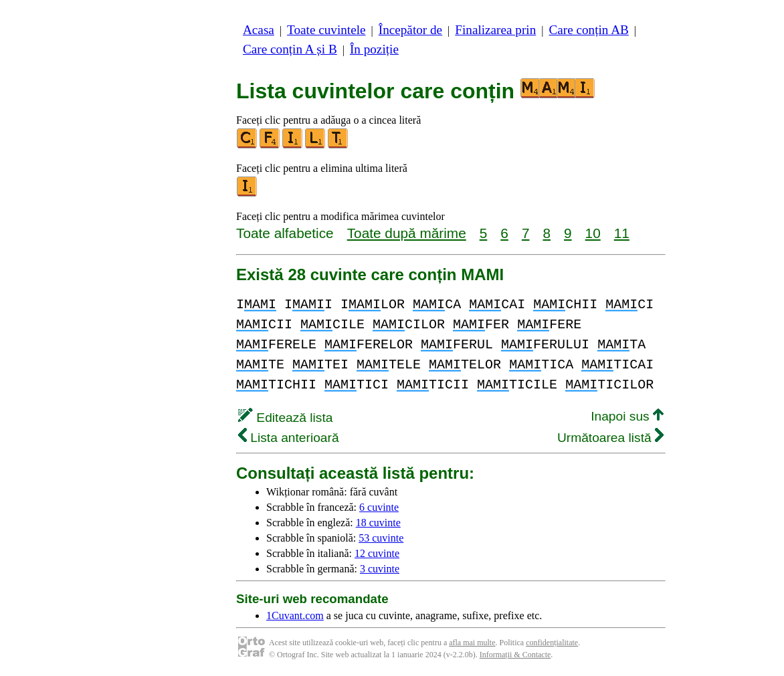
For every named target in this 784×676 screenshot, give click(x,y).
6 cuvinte (379, 507)
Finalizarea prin (495, 30)
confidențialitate (552, 643)
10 (593, 233)
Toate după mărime (407, 233)
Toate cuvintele (326, 30)
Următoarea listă (610, 438)
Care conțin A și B (290, 49)
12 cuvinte (377, 553)
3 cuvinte (380, 569)
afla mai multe (472, 643)
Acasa (259, 30)
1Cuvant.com (295, 615)
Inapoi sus (627, 416)
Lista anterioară (289, 438)
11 (622, 233)
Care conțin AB (588, 30)
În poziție (374, 49)
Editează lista (285, 418)
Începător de (410, 30)
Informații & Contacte (515, 655)
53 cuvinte (381, 538)
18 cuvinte (378, 523)
